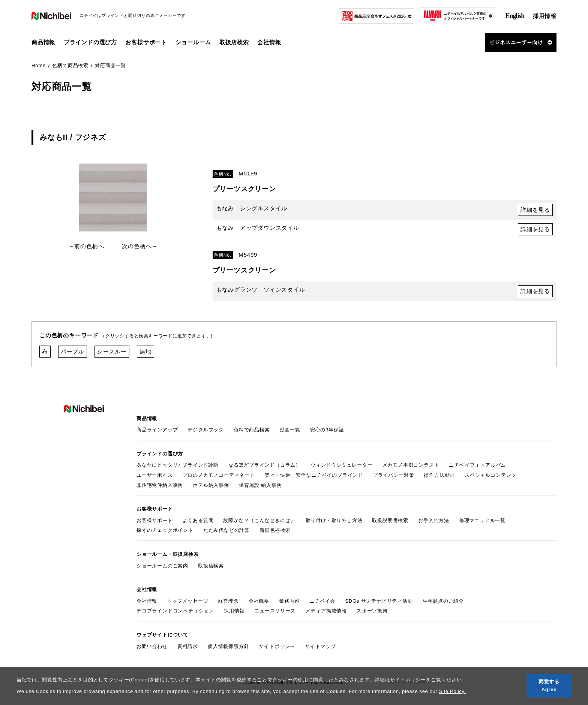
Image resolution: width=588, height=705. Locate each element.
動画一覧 (290, 430)
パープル (73, 351)
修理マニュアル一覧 (482, 520)
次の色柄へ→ (140, 246)
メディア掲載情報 (326, 611)
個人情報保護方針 (228, 646)
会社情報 (147, 601)
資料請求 (188, 646)
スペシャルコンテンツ (490, 475)
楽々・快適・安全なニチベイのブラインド (314, 475)
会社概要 (259, 601)
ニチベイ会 (322, 601)
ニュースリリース (275, 611)
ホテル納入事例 (211, 485)
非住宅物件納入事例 (160, 485)
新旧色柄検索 (275, 530)
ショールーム (193, 42)
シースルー (112, 351)
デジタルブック (206, 430)
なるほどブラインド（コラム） (265, 465)
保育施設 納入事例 (260, 485)
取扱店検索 (234, 42)
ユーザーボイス (155, 475)
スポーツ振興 (372, 611)
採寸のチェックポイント (165, 530)
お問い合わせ (152, 646)
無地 (145, 351)
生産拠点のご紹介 (443, 601)
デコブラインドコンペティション (175, 611)
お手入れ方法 (434, 520)
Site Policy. (452, 691)
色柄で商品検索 (252, 430)
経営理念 (229, 601)
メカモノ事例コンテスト (411, 465)
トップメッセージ (187, 601)
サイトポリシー (408, 680)
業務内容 (289, 601)
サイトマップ (320, 646)
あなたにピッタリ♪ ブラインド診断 (178, 465)
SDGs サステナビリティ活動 (379, 601)
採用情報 (545, 16)
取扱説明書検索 (390, 520)
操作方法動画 (439, 475)
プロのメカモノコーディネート (219, 475)
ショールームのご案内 (162, 566)
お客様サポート (155, 520)
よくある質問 (198, 520)
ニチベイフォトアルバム (477, 465)
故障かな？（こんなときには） (259, 520)
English (515, 16)
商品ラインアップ (157, 430)
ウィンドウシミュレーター (342, 465)
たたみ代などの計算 (226, 530)
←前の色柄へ (86, 246)
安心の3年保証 (327, 430)
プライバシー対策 (393, 475)
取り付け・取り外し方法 (334, 520)
